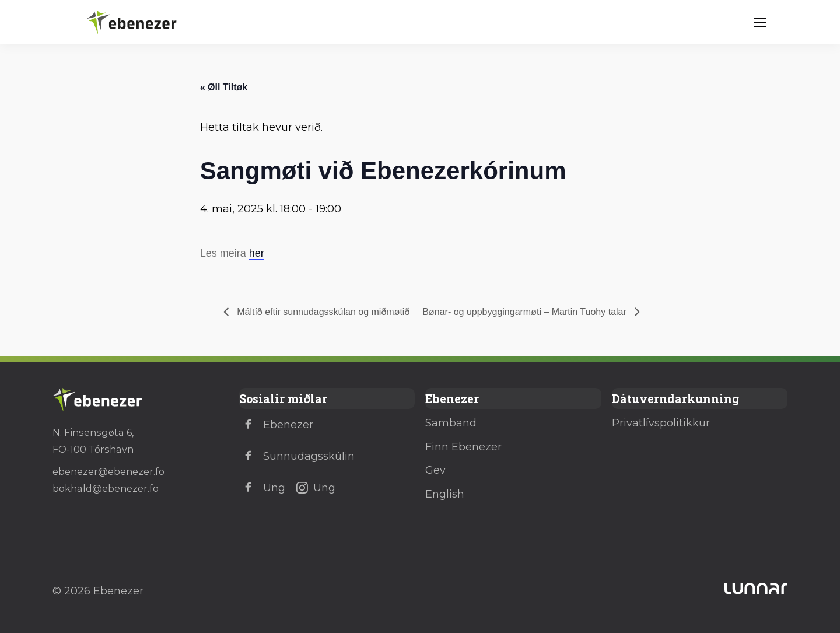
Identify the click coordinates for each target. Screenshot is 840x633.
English (445, 494)
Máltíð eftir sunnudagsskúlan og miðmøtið (322, 312)
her (257, 253)
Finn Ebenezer (463, 447)
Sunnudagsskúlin (297, 456)
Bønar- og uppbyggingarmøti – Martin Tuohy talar (526, 312)
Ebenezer (276, 425)
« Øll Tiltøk (224, 87)
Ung (262, 488)
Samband (451, 423)
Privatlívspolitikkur (661, 423)
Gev (435, 470)
